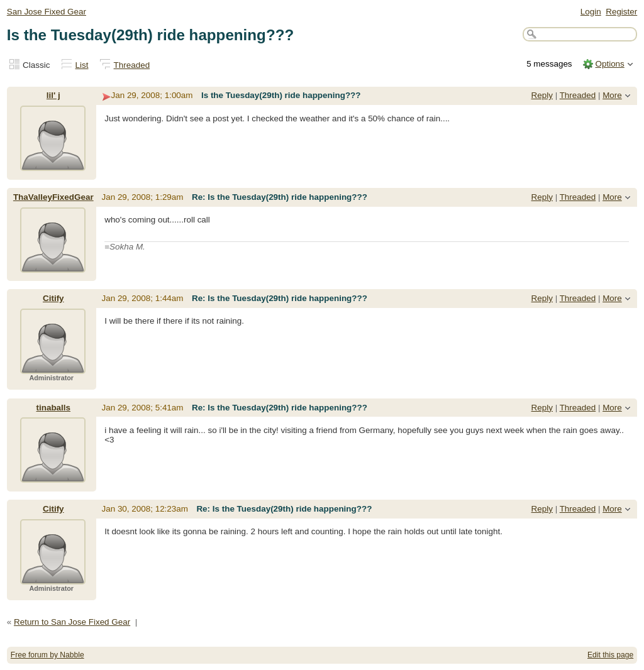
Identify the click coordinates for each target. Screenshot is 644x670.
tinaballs (54, 408)
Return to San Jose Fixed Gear (72, 622)
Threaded (132, 65)
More (612, 95)
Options (609, 64)
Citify (53, 298)
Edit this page (610, 655)
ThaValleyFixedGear (53, 197)
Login (591, 12)
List (82, 65)
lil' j (53, 95)
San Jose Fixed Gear (47, 12)
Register (621, 12)
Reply (542, 95)
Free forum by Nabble (47, 655)
